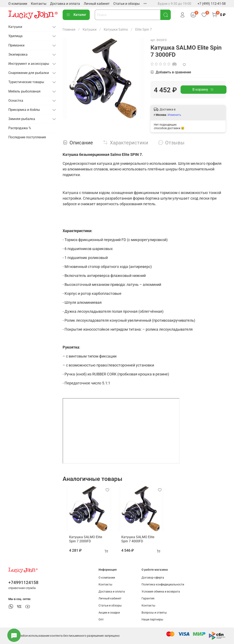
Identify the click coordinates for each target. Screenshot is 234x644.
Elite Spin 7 (144, 29)
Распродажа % (20, 128)
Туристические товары (26, 82)
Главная (69, 29)
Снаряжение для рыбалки (29, 73)
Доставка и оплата (65, 4)
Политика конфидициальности (163, 585)
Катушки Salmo (116, 29)
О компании (18, 4)
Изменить (174, 115)
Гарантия (148, 599)
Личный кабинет (97, 4)
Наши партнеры (152, 620)
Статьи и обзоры (126, 4)
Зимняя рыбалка (22, 119)
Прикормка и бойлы (24, 110)
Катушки (90, 29)
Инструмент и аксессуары (29, 64)
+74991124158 (23, 583)
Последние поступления (27, 137)
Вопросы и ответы (154, 613)
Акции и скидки (109, 613)
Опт (101, 620)
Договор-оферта (153, 578)
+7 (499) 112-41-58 (212, 4)
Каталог (76, 15)
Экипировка (18, 54)
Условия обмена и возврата (161, 592)
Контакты (39, 4)
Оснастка (16, 101)
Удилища (15, 36)
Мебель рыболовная (24, 91)
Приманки (16, 45)
